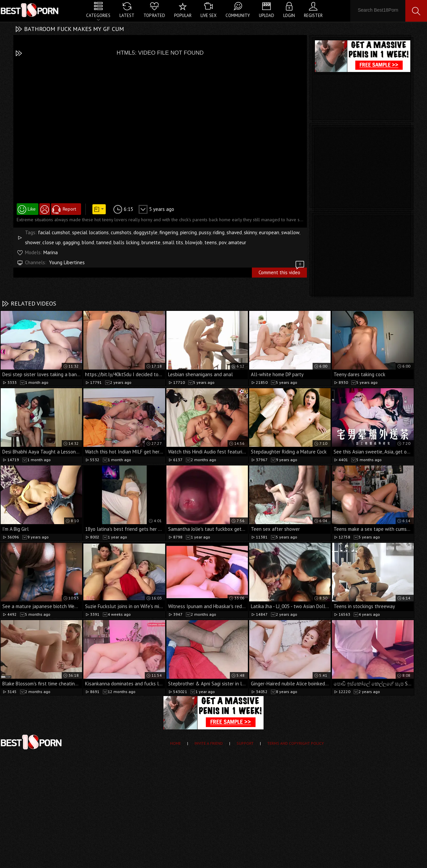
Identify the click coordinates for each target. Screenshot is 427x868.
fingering (169, 232)
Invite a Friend (209, 743)
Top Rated (154, 15)
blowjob (194, 242)
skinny (250, 232)
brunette (151, 242)
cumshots (121, 232)
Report (69, 209)
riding (219, 232)
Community (238, 15)
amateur (237, 242)
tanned (104, 242)
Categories (98, 15)
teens (211, 242)
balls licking (126, 242)
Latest (127, 15)
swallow (290, 232)
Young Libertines (67, 262)
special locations (90, 232)
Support (245, 743)
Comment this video (282, 272)
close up (52, 242)
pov (223, 242)
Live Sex (208, 15)
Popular (183, 15)
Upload (267, 15)
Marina (51, 252)
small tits (173, 242)
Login (289, 15)
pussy (205, 232)
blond (88, 242)
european (269, 232)
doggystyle (145, 232)
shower (33, 242)
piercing (188, 232)
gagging (71, 242)
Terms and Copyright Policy (296, 743)
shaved (234, 232)
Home (175, 743)
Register (313, 15)
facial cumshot (54, 232)
